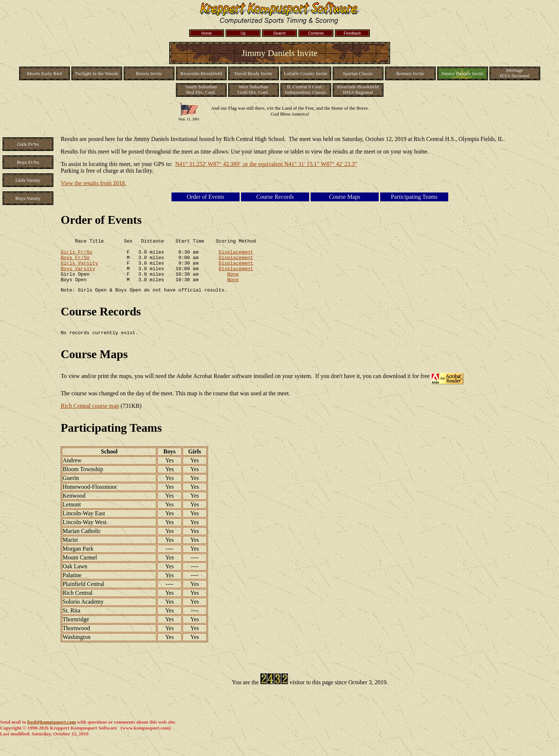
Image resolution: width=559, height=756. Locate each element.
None (233, 282)
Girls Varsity (79, 268)
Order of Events (101, 220)
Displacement (236, 255)
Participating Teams (111, 439)
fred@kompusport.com (52, 733)
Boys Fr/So (75, 262)
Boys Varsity (78, 275)
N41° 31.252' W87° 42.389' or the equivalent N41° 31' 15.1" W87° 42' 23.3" (266, 164)
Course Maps (94, 365)
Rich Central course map (90, 417)
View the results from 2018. (93, 183)
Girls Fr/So (77, 255)
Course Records (101, 321)
